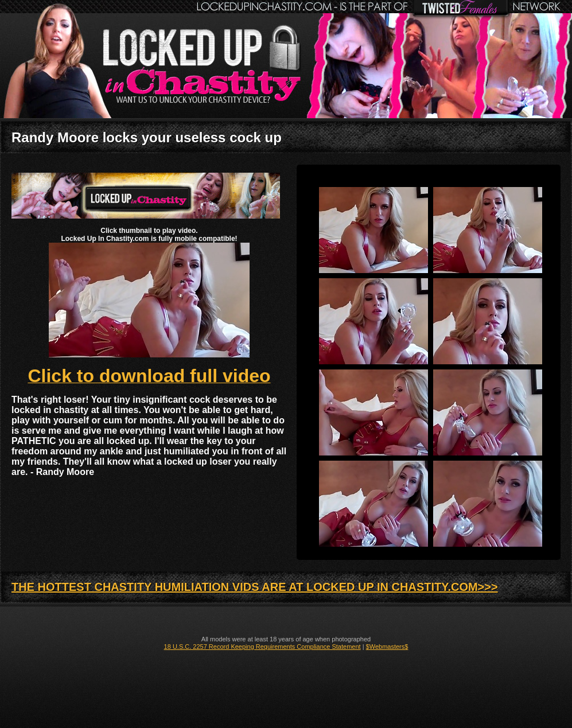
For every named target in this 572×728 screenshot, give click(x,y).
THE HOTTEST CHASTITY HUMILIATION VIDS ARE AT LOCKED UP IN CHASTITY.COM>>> (255, 587)
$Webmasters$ (387, 647)
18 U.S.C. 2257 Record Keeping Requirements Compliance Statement (262, 647)
